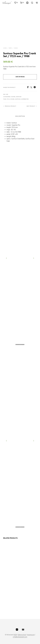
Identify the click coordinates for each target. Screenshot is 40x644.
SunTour (19, 97)
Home (5, 48)
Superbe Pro (25, 99)
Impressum (31, 635)
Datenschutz (22, 635)
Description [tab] (20, 116)
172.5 (8, 99)
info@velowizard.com (20, 637)
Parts (10, 48)
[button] (16, 3)
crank (12, 99)
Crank (16, 48)
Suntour (18, 99)
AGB (15, 635)
